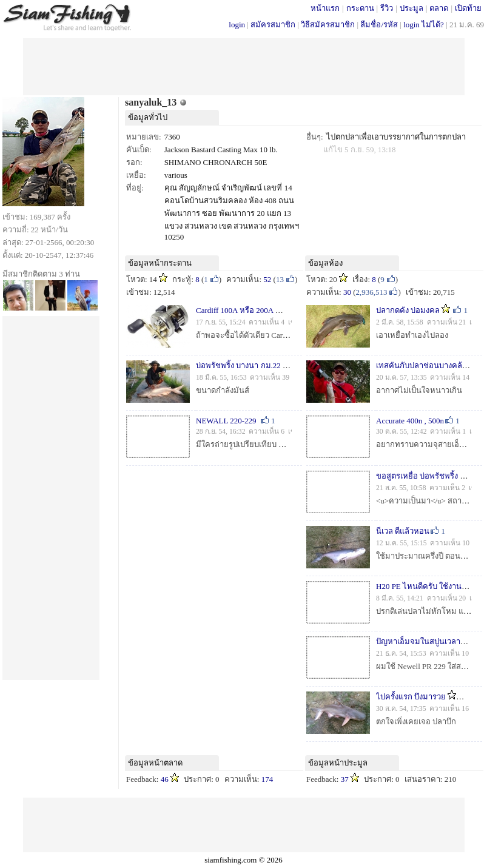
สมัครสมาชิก (273, 25)
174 (267, 779)
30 (347, 292)
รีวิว (387, 8)
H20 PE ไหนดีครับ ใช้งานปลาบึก (431, 586)
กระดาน (360, 8)
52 (267, 279)
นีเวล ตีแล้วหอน (403, 531)
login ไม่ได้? (424, 25)
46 (165, 779)
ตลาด (439, 8)
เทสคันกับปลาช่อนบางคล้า (421, 365)
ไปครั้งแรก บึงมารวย (411, 697)
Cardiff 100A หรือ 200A (234, 310)
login (237, 25)
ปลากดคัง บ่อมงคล (408, 310)
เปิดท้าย (468, 8)
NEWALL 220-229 (226, 421)
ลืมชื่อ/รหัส (379, 25)
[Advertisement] (244, 66)
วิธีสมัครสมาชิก (328, 25)
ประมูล (411, 8)
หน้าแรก (325, 8)
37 (345, 779)
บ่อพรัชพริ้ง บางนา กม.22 (238, 365)
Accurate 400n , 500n (410, 421)
